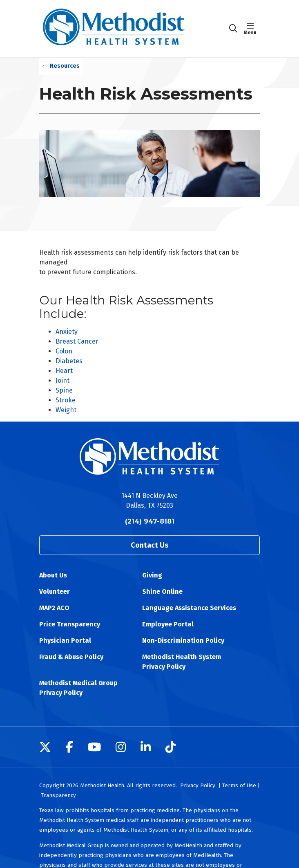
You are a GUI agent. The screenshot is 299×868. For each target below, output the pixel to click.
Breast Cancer (77, 341)
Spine (64, 390)
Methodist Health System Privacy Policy (182, 662)
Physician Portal (65, 640)
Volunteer (55, 592)
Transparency (58, 795)
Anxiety (67, 332)
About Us (53, 575)
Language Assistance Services (189, 608)
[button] (252, 29)
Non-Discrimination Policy (183, 640)
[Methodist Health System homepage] (134, 29)
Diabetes (69, 361)
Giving (152, 575)
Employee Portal (168, 624)
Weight (66, 410)
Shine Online (162, 592)
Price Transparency (70, 624)
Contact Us (149, 545)
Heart (64, 371)
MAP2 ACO (54, 608)
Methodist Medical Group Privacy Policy (78, 688)
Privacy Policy (198, 785)
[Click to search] (233, 29)
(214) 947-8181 (150, 521)
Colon (64, 351)
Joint (62, 381)
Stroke (66, 400)
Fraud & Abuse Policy (71, 657)
